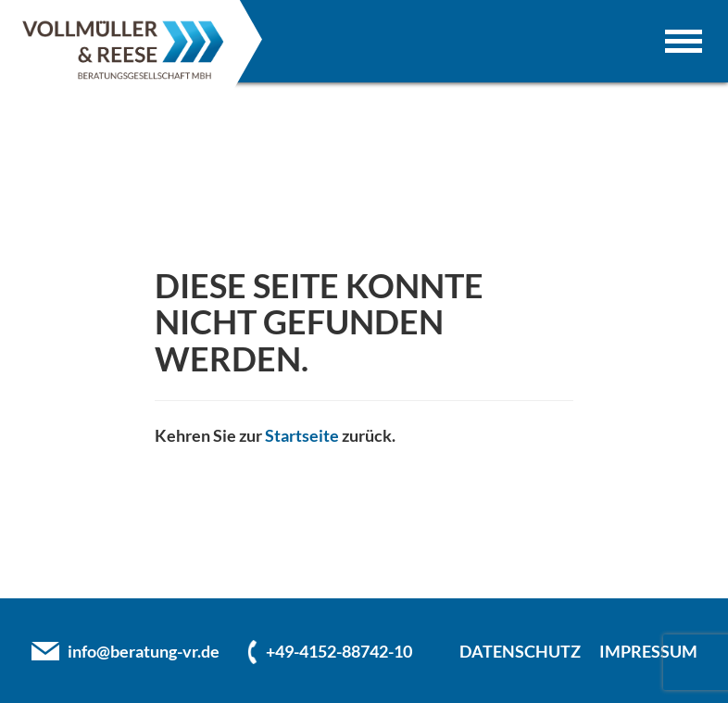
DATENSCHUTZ (520, 651)
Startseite (302, 435)
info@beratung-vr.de (144, 651)
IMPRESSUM (648, 651)
